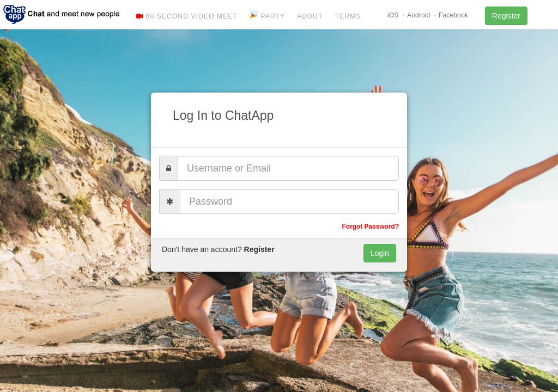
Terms (348, 16)
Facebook (453, 15)
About (310, 16)
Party (267, 15)
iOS (393, 15)
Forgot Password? (371, 226)
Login (380, 253)
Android (418, 15)
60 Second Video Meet (187, 16)
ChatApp (62, 14)
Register (506, 16)
